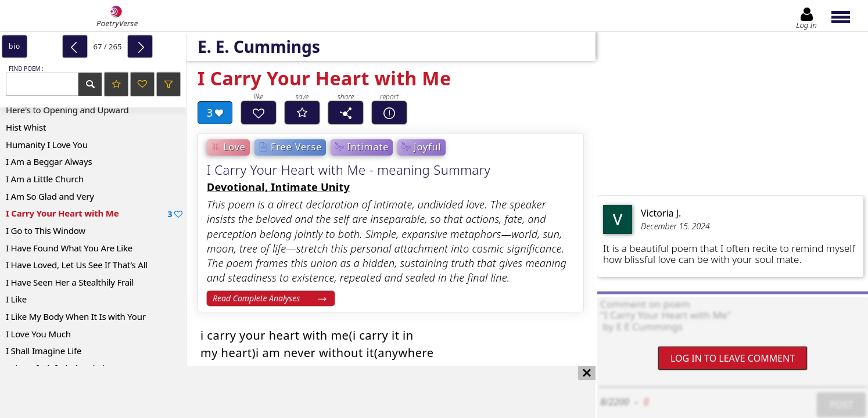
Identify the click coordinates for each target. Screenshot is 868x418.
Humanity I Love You (47, 145)
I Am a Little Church (45, 179)
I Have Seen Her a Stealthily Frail (70, 282)
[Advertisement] (286, 392)
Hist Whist (26, 127)
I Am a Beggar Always (49, 161)
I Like (16, 299)
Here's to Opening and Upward (67, 110)
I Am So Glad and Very (50, 196)
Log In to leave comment (733, 358)
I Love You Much (38, 334)
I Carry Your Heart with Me (94, 213)
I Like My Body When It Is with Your (76, 316)
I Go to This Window (46, 230)
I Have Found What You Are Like (69, 248)
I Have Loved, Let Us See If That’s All (77, 265)
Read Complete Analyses (256, 298)
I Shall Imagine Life (44, 351)
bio (15, 46)
